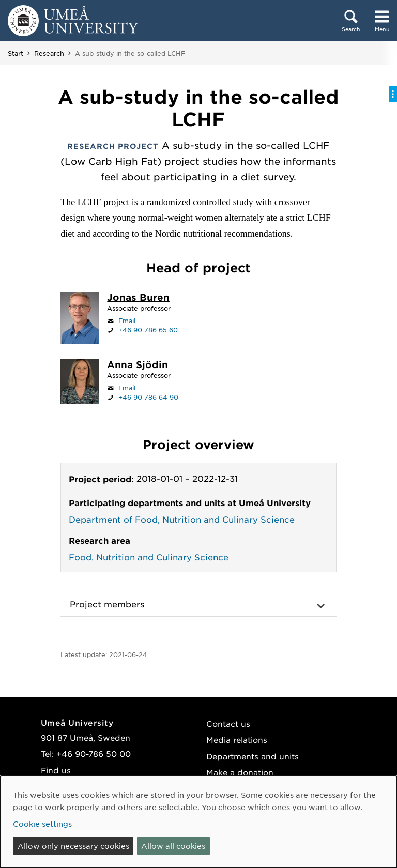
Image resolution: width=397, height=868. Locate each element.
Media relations (237, 740)
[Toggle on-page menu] (393, 94)
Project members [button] (107, 604)
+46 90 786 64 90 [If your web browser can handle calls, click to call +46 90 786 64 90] (148, 397)
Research (49, 53)
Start (16, 53)
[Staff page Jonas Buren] (138, 298)
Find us (56, 770)
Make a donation (240, 772)
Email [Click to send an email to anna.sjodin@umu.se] (127, 388)
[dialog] (198, 822)
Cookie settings (42, 824)
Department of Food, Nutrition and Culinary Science (182, 519)
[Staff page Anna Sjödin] (138, 366)
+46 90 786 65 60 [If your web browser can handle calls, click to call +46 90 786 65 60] (148, 330)
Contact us (228, 724)
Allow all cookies (173, 846)
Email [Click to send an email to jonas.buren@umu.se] (127, 321)
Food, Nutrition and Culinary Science (149, 557)
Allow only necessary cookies (73, 846)
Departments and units (253, 756)
